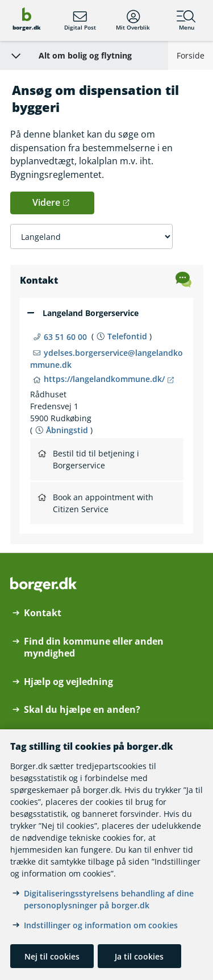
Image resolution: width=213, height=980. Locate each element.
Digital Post (80, 20)
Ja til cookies (139, 956)
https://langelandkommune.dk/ (104, 379)
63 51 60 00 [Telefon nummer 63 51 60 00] (65, 337)
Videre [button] (46, 202)
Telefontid (127, 336)
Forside (191, 55)
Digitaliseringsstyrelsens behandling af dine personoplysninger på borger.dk (109, 899)
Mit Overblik (133, 20)
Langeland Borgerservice (91, 313)
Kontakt (43, 613)
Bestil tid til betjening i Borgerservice (89, 459)
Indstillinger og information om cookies (101, 925)
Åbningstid (67, 430)
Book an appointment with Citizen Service (96, 503)
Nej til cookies (52, 956)
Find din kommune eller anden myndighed (94, 647)
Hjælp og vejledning (68, 682)
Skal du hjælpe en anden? (82, 710)
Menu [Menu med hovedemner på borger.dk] (186, 20)
